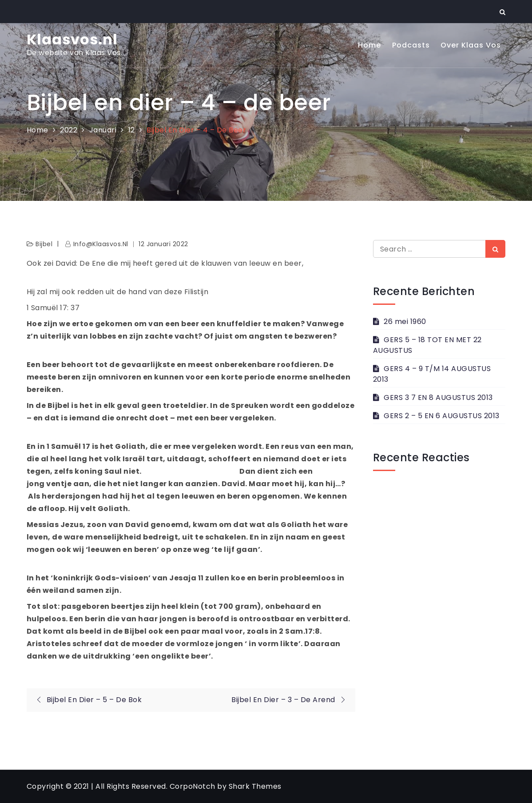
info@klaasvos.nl (101, 244)
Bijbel (44, 244)
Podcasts (411, 45)
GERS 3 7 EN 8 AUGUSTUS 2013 (438, 398)
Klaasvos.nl (72, 39)
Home (369, 45)
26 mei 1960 (405, 322)
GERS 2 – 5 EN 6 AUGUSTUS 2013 (442, 416)
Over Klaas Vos (471, 45)
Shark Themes (255, 786)
